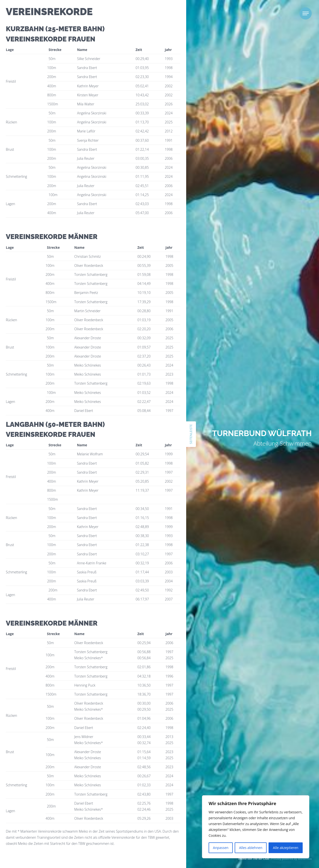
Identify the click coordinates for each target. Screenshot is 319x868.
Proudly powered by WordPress (291, 859)
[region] (256, 827)
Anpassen (221, 848)
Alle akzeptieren (286, 848)
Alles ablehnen (251, 848)
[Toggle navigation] (306, 13)
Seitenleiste (191, 434)
